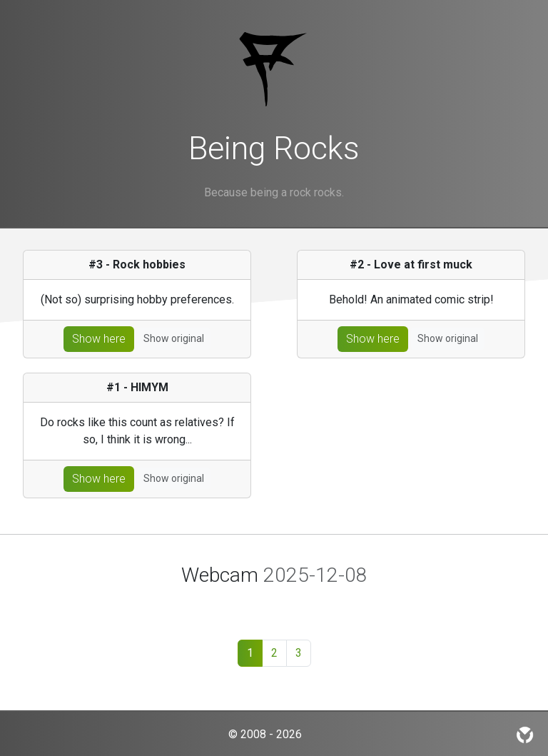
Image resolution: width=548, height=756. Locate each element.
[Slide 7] (364, 603)
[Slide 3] (261, 603)
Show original (174, 338)
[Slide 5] (313, 603)
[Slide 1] (184, 603)
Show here (99, 339)
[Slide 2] (235, 603)
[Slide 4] (287, 603)
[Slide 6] (338, 603)
